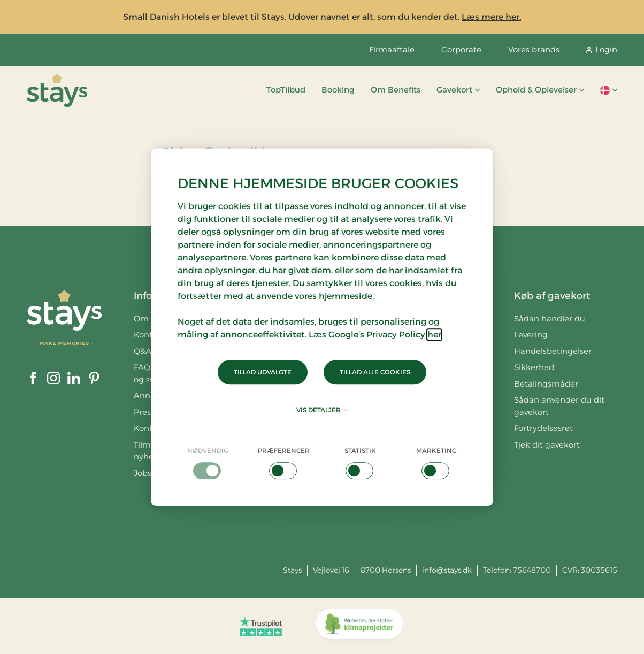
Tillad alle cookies (375, 372)
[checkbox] (208, 463)
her (434, 334)
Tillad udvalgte (263, 372)
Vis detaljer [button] (322, 410)
